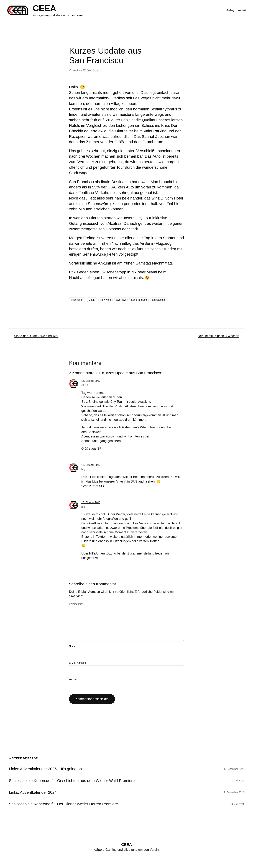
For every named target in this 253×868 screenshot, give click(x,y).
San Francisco (139, 300)
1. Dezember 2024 (234, 792)
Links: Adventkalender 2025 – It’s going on (45, 769)
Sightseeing (159, 300)
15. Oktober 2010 (91, 381)
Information (77, 300)
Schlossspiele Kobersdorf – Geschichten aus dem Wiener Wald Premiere (72, 781)
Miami (92, 300)
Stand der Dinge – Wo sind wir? (36, 336)
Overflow (121, 300)
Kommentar (76, 604)
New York (106, 300)
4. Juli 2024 (238, 804)
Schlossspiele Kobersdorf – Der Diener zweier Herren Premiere (63, 804)
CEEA (44, 8)
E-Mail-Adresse (78, 663)
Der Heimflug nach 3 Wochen (218, 336)
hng (83, 469)
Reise (96, 70)
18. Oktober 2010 (91, 502)
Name (73, 646)
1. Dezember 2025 (234, 769)
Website (73, 679)
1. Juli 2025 (238, 781)
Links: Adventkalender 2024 (33, 792)
